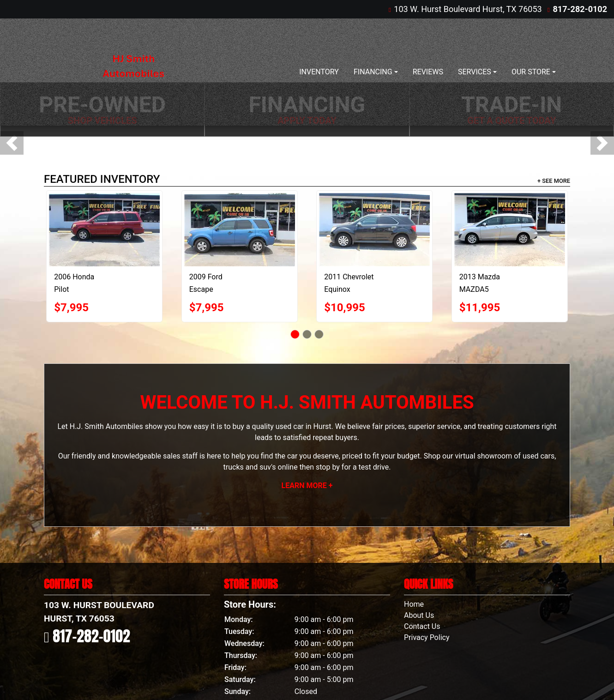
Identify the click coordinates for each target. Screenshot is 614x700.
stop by (328, 467)
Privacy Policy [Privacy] (427, 637)
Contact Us (422, 626)
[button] (12, 143)
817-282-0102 (580, 9)
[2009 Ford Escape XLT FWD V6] (240, 230)
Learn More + (307, 486)
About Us (419, 615)
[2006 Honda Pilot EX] (104, 230)
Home (414, 604)
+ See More (554, 181)
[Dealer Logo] (133, 72)
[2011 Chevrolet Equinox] (374, 230)
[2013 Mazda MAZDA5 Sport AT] (510, 230)
